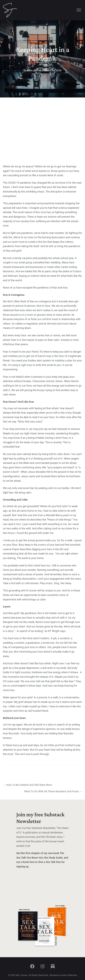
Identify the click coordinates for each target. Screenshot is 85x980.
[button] (32, 966)
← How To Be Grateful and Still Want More (27, 785)
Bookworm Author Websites (64, 975)
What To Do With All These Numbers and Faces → (53, 791)
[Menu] (79, 10)
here (18, 524)
